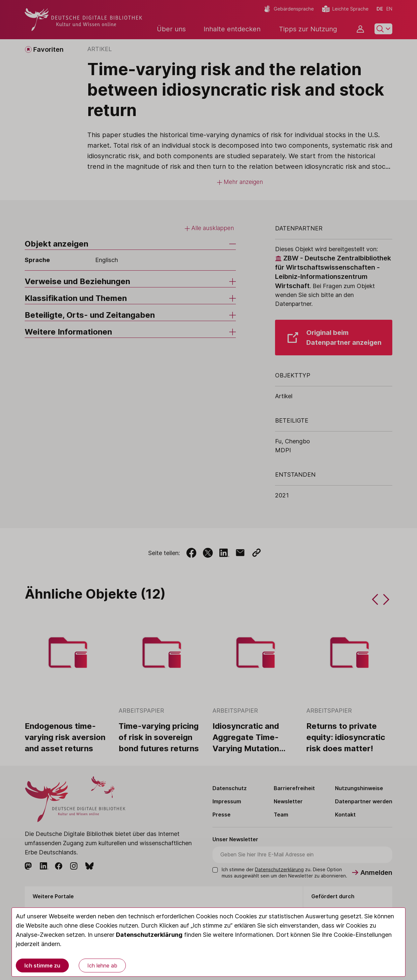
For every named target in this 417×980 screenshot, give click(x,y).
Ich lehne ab (102, 965)
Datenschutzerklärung (149, 935)
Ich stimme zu (42, 965)
